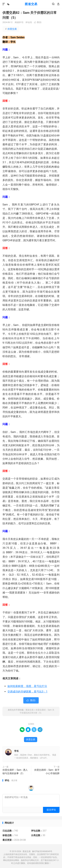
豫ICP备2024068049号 (42, 851)
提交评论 (51, 810)
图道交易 (31, 4)
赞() (38, 22)
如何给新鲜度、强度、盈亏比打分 (27, 686)
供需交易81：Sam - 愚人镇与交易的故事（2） (15, 772)
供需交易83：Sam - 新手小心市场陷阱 (47, 772)
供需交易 (11, 29)
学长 (17, 751)
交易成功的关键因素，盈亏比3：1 (27, 692)
